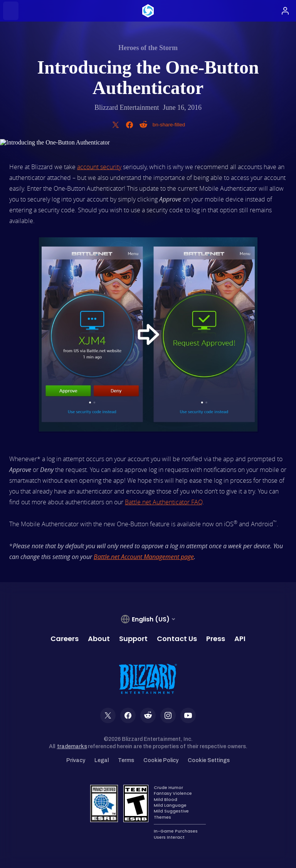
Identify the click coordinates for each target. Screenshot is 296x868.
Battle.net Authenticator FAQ (164, 502)
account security (99, 167)
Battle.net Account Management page (144, 557)
